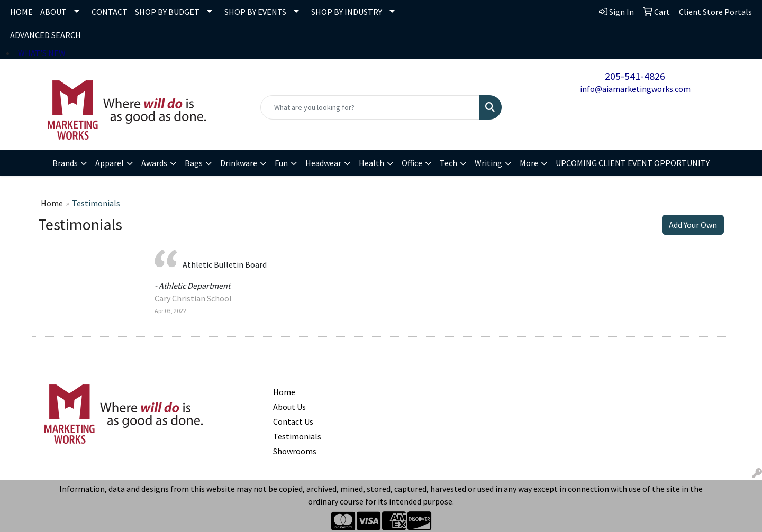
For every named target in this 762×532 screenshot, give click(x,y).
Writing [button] (488, 163)
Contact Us (293, 421)
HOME (21, 12)
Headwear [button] (323, 163)
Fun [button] (281, 163)
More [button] (529, 163)
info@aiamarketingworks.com (635, 89)
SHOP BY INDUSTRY (347, 12)
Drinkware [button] (239, 163)
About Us (289, 407)
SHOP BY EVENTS (255, 12)
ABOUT (53, 12)
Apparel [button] (110, 163)
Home (52, 203)
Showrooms (295, 451)
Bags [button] (194, 163)
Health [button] (371, 163)
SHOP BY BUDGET (167, 12)
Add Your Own (693, 225)
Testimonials (297, 436)
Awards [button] (154, 163)
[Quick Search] (370, 107)
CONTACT (110, 12)
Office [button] (412, 163)
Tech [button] (448, 163)
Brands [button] (65, 163)
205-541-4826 (635, 76)
